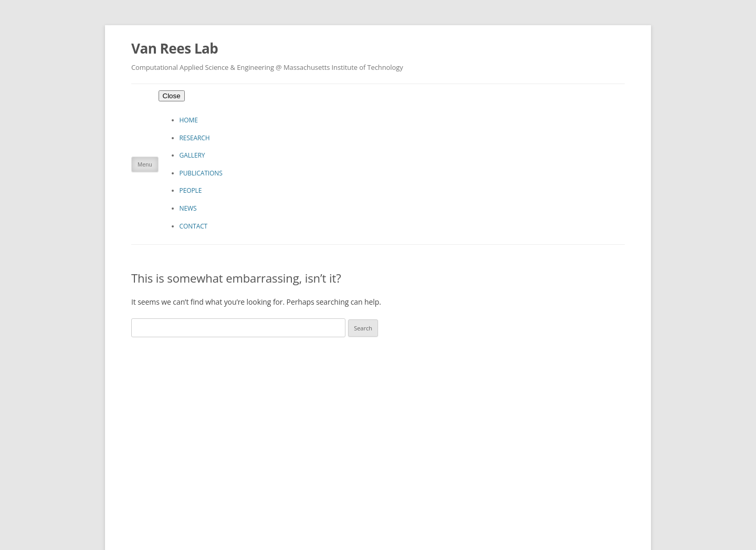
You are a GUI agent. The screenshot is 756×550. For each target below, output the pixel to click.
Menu (145, 164)
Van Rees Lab (175, 48)
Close (172, 96)
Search (363, 328)
